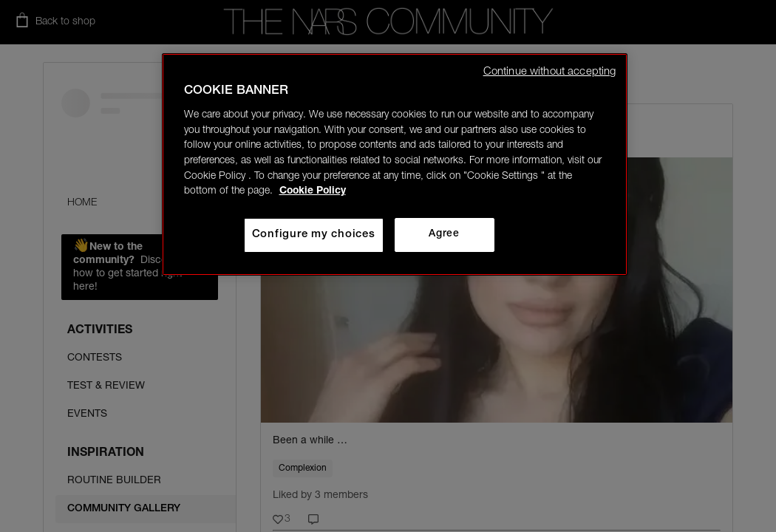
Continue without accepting (550, 72)
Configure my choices (314, 235)
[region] (395, 164)
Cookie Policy (313, 191)
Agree (444, 234)
